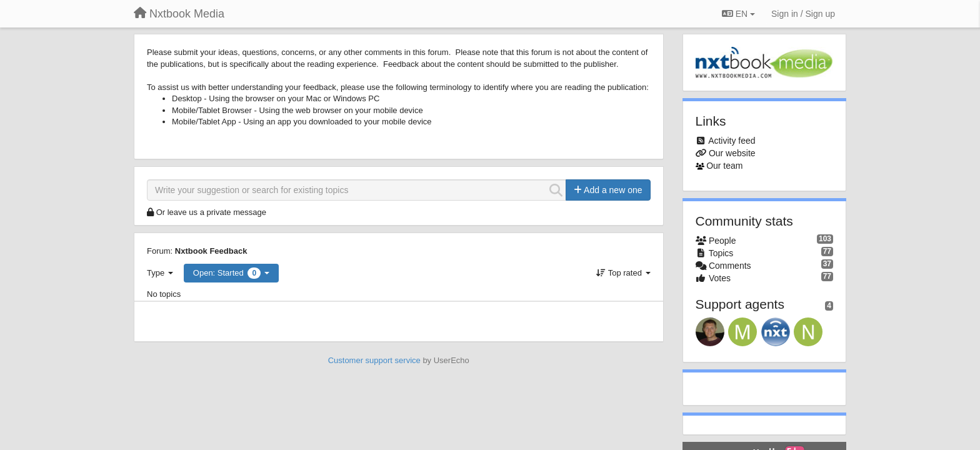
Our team (724, 166)
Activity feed (732, 141)
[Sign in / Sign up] (803, 14)
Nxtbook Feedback (211, 251)
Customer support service (374, 360)
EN (738, 14)
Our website (732, 153)
